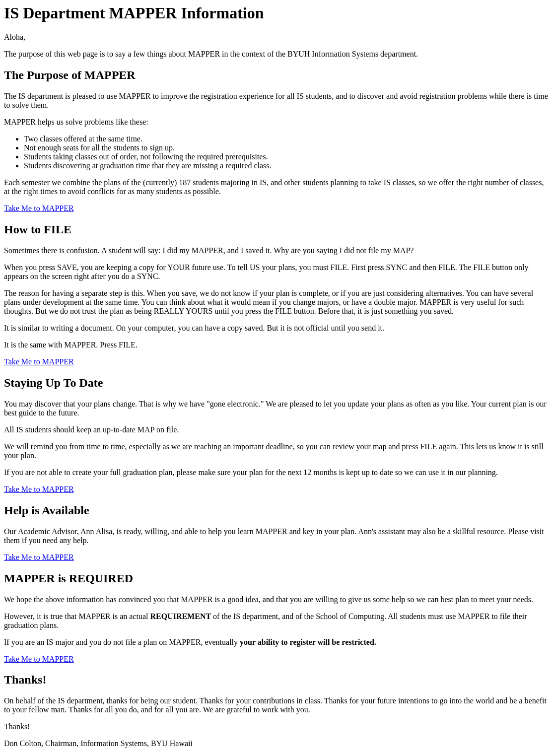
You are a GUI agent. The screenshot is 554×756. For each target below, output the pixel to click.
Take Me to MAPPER (39, 208)
